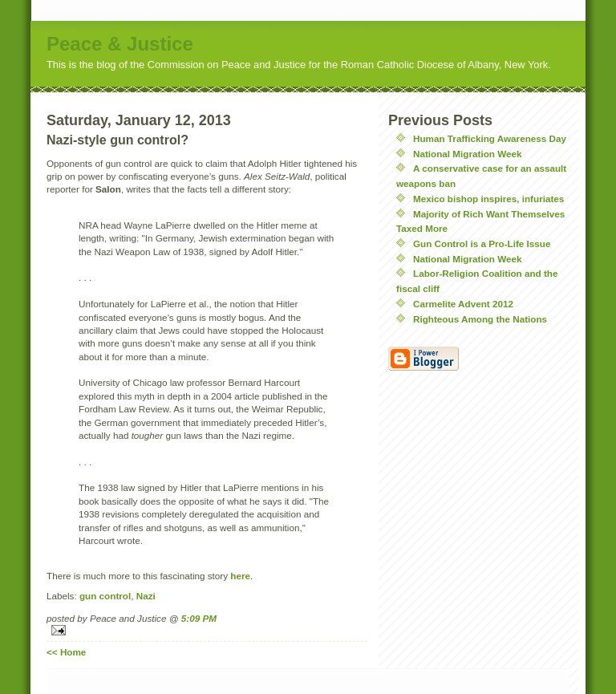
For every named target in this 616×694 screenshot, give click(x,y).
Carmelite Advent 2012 (463, 304)
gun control (105, 596)
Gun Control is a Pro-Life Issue (482, 244)
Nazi (146, 596)
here (240, 576)
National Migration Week (468, 154)
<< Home (66, 652)
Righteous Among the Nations (480, 319)
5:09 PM (199, 618)
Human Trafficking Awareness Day (490, 138)
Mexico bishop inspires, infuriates (488, 199)
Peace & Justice (120, 44)
